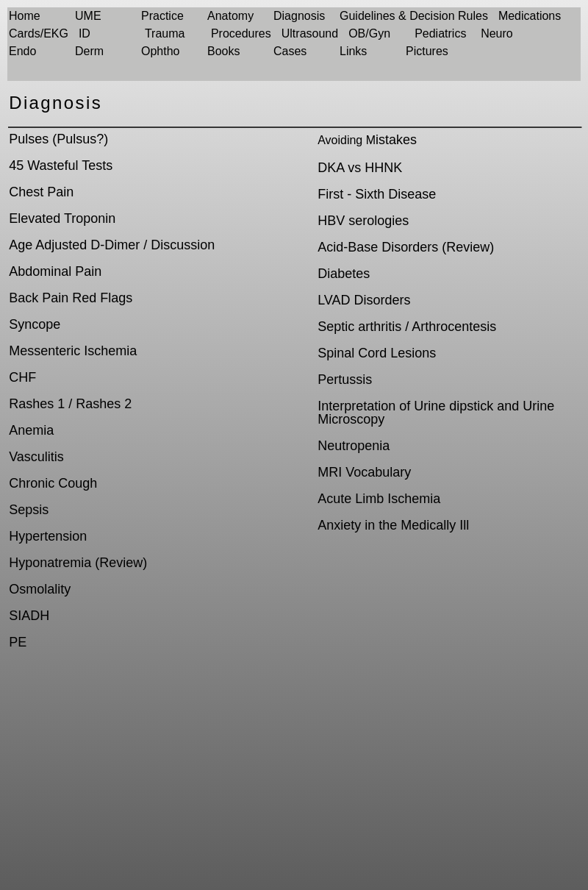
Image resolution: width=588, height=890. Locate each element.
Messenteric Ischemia (73, 351)
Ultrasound (310, 33)
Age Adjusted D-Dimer (74, 245)
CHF (22, 377)
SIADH (29, 616)
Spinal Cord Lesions (377, 353)
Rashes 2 (104, 404)
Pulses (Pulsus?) (58, 139)
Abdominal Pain (55, 271)
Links (353, 51)
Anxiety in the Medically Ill (393, 525)
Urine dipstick (453, 406)
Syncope (35, 324)
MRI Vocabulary (364, 472)
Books (223, 51)
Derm (89, 51)
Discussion (183, 245)
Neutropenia (354, 446)
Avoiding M (347, 140)
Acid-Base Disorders (378, 247)
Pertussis (345, 380)
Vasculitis (36, 457)
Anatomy (230, 16)
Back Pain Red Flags (71, 298)
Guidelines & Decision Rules (414, 16)
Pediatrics (440, 33)
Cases (290, 51)
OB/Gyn (369, 33)
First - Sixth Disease (377, 194)
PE (18, 642)
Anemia (31, 430)
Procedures (241, 33)
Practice (162, 16)
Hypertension (48, 536)
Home (25, 16)
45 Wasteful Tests (61, 165)
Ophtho (160, 51)
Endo (22, 51)
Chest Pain (41, 192)
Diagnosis (299, 16)
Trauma (165, 33)
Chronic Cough (53, 483)
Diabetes (344, 274)
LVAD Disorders (364, 300)
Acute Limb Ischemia (379, 499)
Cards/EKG (39, 33)
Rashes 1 (37, 404)
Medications (530, 16)
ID (85, 33)
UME (88, 16)
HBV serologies (363, 221)
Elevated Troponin (62, 218)
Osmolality (40, 589)
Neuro (497, 33)
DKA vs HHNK (360, 168)
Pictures (427, 51)
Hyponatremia (50, 563)
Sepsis (29, 510)
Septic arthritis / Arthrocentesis (407, 327)
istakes (396, 140)
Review (121, 563)
